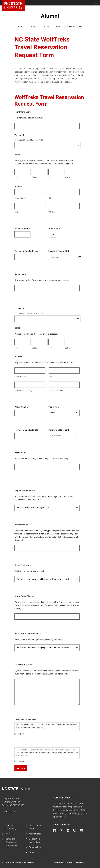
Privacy (69, 863)
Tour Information (23, 112)
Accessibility (58, 863)
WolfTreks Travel (74, 27)
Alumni (50, 16)
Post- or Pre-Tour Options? (27, 634)
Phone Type (55, 229)
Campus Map (35, 847)
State (17, 212)
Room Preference (23, 565)
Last (50, 178)
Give (58, 27)
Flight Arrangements (25, 491)
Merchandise (35, 834)
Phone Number (22, 229)
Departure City (21, 525)
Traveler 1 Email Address (27, 251)
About (21, 27)
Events (47, 27)
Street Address (20, 198)
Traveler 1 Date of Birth (59, 251)
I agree (21, 734)
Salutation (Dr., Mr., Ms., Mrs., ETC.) (29, 140)
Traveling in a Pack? (24, 665)
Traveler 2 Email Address (26, 430)
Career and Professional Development (11, 842)
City (50, 198)
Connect (34, 27)
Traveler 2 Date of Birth (59, 430)
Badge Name (21, 453)
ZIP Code (52, 212)
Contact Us (34, 852)
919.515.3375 (8, 812)
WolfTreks (10, 834)
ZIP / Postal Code (56, 391)
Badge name (21, 274)
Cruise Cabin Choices (24, 596)
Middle (34, 178)
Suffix (67, 178)
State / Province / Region (24, 391)
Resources (80, 863)
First (16, 178)
